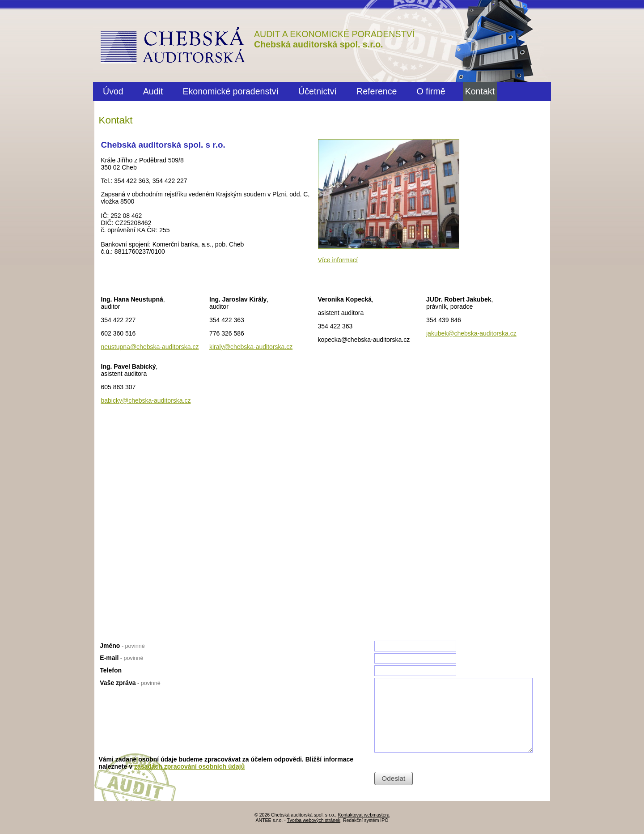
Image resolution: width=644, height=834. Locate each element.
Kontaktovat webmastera (364, 815)
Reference (377, 91)
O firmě (431, 91)
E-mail (121, 658)
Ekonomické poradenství (231, 91)
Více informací (338, 260)
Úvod (113, 91)
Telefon (111, 670)
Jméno (122, 646)
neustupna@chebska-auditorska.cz (150, 347)
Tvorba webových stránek (314, 820)
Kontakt (480, 91)
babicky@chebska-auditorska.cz (146, 400)
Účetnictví (318, 91)
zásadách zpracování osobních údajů (189, 766)
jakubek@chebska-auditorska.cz (471, 333)
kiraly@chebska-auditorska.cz (251, 347)
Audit (153, 91)
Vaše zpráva (130, 683)
